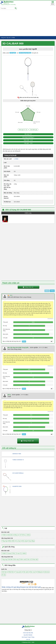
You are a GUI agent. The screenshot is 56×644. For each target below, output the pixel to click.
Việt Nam (4, 572)
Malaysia (40, 572)
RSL (14, 553)
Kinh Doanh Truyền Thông (28, 637)
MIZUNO (10, 535)
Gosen (9, 553)
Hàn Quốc (26, 572)
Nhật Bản (11, 572)
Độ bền (11, 559)
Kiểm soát (23, 559)
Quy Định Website (28, 635)
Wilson (16, 535)
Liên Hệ (28, 639)
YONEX (4, 535)
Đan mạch (33, 572)
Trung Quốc (18, 572)
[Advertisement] (28, 23)
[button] (28, 69)
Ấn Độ (4, 575)
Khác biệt (35, 559)
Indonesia (47, 572)
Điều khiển (12, 541)
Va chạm (18, 541)
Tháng (52, 291)
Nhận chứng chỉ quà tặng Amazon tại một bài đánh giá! (21, 587)
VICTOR (22, 535)
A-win (18, 553)
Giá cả (29, 559)
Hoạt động (31, 541)
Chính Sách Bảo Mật (28, 633)
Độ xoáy (25, 541)
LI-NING (28, 535)
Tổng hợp (5, 541)
